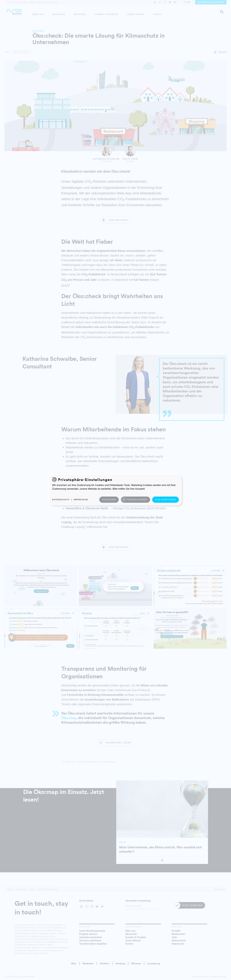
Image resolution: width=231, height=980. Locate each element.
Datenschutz (61, 500)
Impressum (81, 500)
